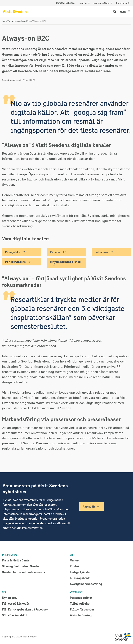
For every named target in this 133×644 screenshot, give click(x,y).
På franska (101, 252)
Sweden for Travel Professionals (23, 572)
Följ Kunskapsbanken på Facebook (25, 609)
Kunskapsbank (80, 578)
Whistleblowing (81, 615)
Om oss (75, 560)
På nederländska (15, 262)
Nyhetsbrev (10, 598)
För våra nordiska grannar (66, 262)
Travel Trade (122, 3)
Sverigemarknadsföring (86, 584)
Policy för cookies (82, 609)
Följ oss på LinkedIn (16, 604)
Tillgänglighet (80, 604)
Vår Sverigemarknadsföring (20, 21)
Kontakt (75, 566)
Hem (4, 21)
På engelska (13, 252)
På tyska (55, 252)
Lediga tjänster (80, 572)
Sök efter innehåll (14, 615)
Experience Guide (101, 3)
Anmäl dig (89, 507)
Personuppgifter (81, 598)
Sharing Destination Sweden (21, 566)
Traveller (83, 3)
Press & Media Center (16, 560)
